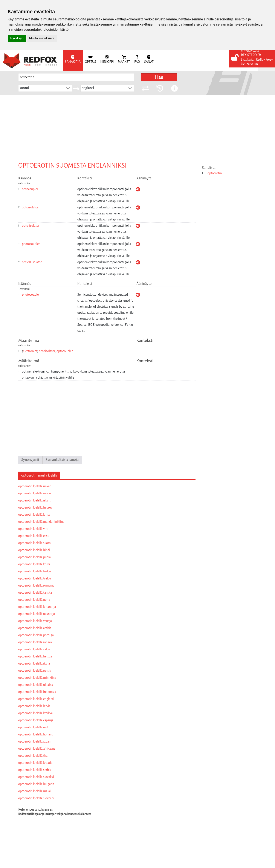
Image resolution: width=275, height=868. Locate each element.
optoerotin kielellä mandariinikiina (41, 522)
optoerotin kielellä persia (35, 671)
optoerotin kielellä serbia (35, 770)
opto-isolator (31, 226)
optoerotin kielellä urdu (34, 727)
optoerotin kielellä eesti (34, 536)
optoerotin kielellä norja (34, 600)
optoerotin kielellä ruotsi (35, 493)
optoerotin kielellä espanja (36, 720)
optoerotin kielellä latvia (34, 706)
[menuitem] (73, 60)
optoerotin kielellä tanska (35, 593)
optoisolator (30, 207)
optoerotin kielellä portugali (37, 635)
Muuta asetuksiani (42, 38)
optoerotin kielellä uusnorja (37, 614)
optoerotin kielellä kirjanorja (37, 607)
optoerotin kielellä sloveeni (36, 798)
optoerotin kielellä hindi (34, 550)
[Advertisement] (137, 127)
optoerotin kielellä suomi (35, 543)
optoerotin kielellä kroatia (35, 763)
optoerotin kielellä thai (33, 756)
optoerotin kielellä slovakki (36, 777)
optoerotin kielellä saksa (34, 649)
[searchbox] (76, 77)
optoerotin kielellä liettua (35, 656)
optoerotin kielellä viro (33, 529)
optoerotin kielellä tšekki (35, 578)
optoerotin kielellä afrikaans (37, 749)
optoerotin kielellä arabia (35, 628)
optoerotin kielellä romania (36, 585)
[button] (68, 88)
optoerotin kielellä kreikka (35, 713)
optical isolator (32, 262)
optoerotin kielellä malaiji (35, 791)
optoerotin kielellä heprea (35, 507)
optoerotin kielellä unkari (35, 486)
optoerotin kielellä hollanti (36, 734)
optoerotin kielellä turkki (35, 571)
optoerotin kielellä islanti (35, 500)
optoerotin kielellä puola (34, 557)
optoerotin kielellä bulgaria (36, 784)
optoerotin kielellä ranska (35, 642)
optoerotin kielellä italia (34, 663)
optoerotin (215, 173)
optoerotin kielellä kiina (34, 515)
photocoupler (31, 244)
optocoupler (30, 189)
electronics (30, 351)
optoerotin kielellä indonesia (37, 692)
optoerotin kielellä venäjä (35, 621)
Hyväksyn (17, 38)
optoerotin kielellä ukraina (36, 685)
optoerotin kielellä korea (34, 564)
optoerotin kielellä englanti (36, 699)
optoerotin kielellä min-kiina (37, 678)
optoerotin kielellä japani (35, 741)
